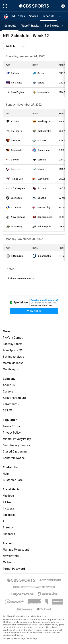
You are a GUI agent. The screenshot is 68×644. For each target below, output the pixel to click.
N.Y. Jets (42, 141)
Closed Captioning (15, 452)
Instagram (10, 509)
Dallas (41, 83)
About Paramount (14, 398)
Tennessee (44, 150)
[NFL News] (19, 16)
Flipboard (9, 534)
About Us (9, 385)
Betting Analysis (13, 357)
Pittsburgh (17, 256)
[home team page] (8, 73)
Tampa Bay (17, 179)
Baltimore (17, 131)
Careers (8, 392)
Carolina (42, 160)
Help (6, 474)
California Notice (14, 458)
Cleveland (43, 179)
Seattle (42, 198)
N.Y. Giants (17, 83)
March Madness (13, 363)
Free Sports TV (12, 350)
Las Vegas (16, 198)
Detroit (42, 73)
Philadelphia (44, 227)
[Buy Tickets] (54, 26)
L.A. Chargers (18, 188)
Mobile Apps (11, 369)
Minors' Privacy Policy (17, 439)
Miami (41, 169)
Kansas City (44, 207)
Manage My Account (16, 550)
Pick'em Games (13, 338)
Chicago (15, 141)
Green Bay (17, 227)
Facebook (9, 515)
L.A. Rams (16, 207)
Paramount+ (11, 404)
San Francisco (45, 217)
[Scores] (34, 16)
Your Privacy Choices (16, 445)
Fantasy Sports (13, 344)
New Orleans (18, 217)
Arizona (42, 188)
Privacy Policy (12, 433)
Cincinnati (16, 150)
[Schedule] (48, 16)
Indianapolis (44, 256)
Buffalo (15, 73)
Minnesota (43, 92)
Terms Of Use (12, 426)
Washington (44, 121)
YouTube (8, 496)
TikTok (7, 502)
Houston (16, 169)
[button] (61, 16)
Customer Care (13, 480)
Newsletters (11, 556)
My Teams (9, 562)
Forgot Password (14, 569)
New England (18, 92)
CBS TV (7, 411)
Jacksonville (44, 131)
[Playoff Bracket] (31, 26)
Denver (15, 160)
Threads (8, 528)
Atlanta (15, 121)
